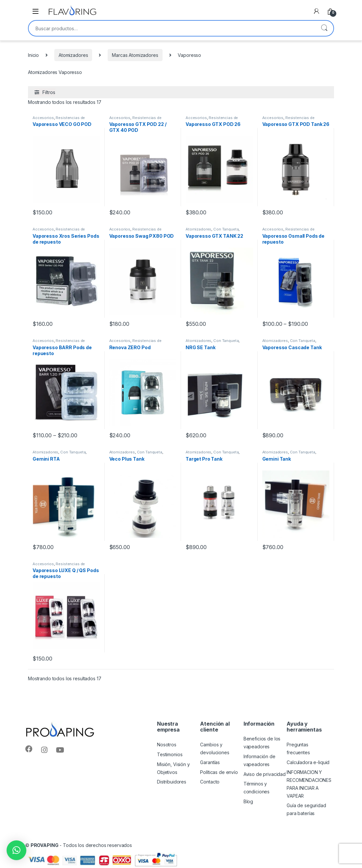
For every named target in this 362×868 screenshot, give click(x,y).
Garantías (210, 762)
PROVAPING (45, 845)
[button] (16, 850)
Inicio (33, 55)
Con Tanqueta (226, 229)
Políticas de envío (219, 772)
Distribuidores (172, 782)
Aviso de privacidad (265, 774)
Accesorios (43, 118)
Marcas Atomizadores (135, 55)
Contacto (210, 782)
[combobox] (172, 28)
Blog (248, 801)
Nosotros (167, 745)
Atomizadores (73, 55)
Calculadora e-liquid (308, 762)
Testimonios (170, 754)
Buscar (324, 28)
